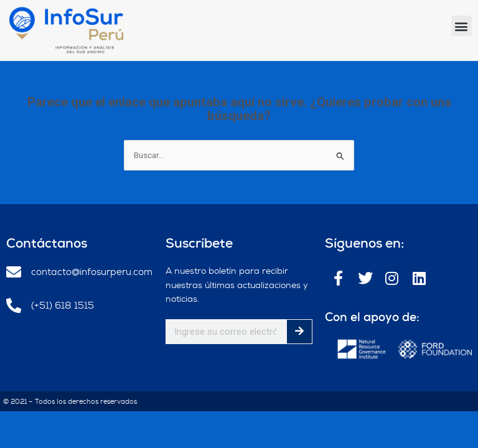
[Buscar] (299, 332)
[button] (462, 26)
